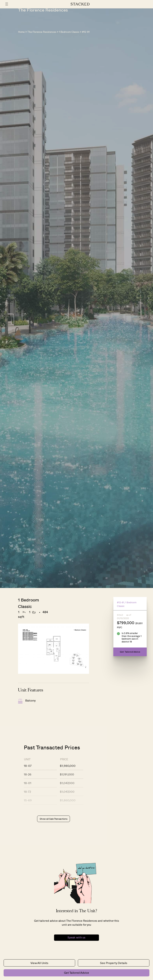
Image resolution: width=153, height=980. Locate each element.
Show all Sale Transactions (54, 819)
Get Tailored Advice (76, 973)
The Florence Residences (42, 32)
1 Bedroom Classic (69, 32)
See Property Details (114, 963)
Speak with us (76, 938)
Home (21, 32)
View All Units (39, 963)
